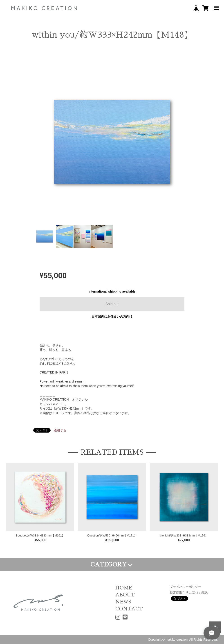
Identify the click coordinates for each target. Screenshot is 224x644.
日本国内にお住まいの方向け (112, 316)
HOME (124, 588)
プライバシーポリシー (186, 587)
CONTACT (129, 609)
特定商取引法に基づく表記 (189, 593)
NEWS (123, 602)
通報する (60, 430)
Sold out (112, 304)
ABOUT (125, 595)
